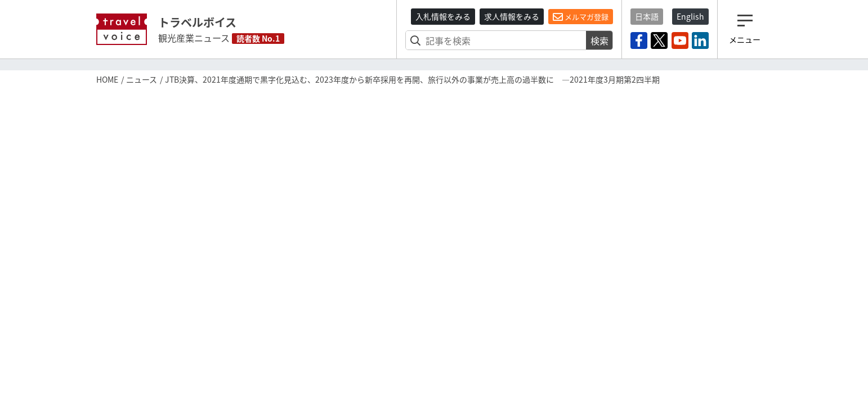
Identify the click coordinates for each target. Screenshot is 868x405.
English (690, 16)
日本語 (647, 16)
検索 (599, 40)
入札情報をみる (443, 16)
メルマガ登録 (581, 17)
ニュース (142, 79)
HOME (107, 79)
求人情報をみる (512, 16)
